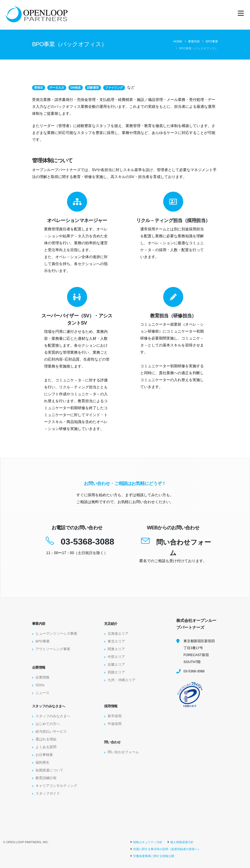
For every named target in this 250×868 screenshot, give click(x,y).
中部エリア (116, 657)
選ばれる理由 (46, 739)
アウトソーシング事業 (53, 649)
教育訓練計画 (46, 778)
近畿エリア (116, 665)
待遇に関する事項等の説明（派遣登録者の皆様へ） (167, 849)
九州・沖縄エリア (122, 680)
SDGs (40, 685)
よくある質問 (46, 747)
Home (178, 41)
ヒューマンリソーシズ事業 (56, 634)
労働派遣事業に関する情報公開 (154, 856)
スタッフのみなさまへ (53, 716)
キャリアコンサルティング (56, 786)
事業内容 (194, 41)
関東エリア (116, 649)
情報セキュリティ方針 (148, 842)
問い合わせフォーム (123, 752)
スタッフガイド (48, 794)
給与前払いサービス (51, 732)
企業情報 (42, 677)
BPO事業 (212, 41)
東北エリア (116, 641)
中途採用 (115, 724)
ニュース (42, 693)
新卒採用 (115, 716)
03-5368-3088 (87, 542)
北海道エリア (118, 634)
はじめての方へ (48, 724)
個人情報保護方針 (182, 842)
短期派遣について (49, 770)
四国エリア (116, 672)
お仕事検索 (44, 755)
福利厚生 (42, 763)
